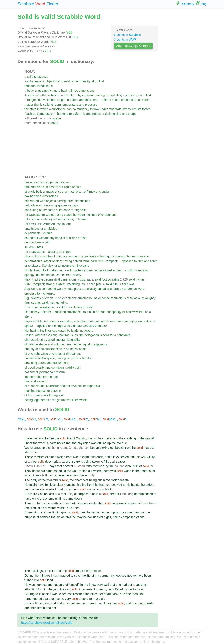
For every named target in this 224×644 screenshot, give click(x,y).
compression (46, 114)
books (119, 448)
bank (108, 489)
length (61, 100)
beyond (54, 589)
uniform (46, 312)
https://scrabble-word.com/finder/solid (47, 623)
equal (71, 603)
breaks (87, 358)
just (52, 303)
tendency (83, 109)
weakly (45, 307)
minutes (45, 576)
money (91, 489)
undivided (51, 229)
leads (75, 331)
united (102, 289)
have (41, 485)
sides (146, 100)
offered (118, 589)
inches (140, 279)
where (97, 471)
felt (47, 485)
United (29, 335)
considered (95, 517)
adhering (103, 256)
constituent (48, 256)
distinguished (108, 270)
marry (103, 589)
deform (77, 114)
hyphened (47, 293)
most (34, 462)
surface (46, 219)
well (106, 585)
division (51, 335)
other (48, 261)
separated (59, 331)
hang (28, 499)
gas (64, 512)
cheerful (115, 494)
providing (31, 363)
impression (139, 256)
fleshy (35, 312)
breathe (71, 517)
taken (96, 462)
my (97, 576)
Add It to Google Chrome (133, 46)
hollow (34, 205)
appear (133, 503)
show (28, 452)
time (32, 224)
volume (65, 182)
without (51, 215)
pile (115, 284)
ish (56, 419)
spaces (63, 205)
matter (29, 105)
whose (69, 289)
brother (87, 485)
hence (50, 275)
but (36, 238)
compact (74, 256)
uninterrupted (46, 224)
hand (49, 471)
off (35, 603)
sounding (60, 471)
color (45, 395)
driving (102, 443)
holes (74, 349)
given (138, 321)
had (102, 485)
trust (58, 298)
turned (68, 489)
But (27, 494)
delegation (92, 335)
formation (95, 571)
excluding (66, 321)
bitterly (61, 485)
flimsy (91, 192)
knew (93, 585)
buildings (37, 571)
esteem (71, 298)
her (110, 589)
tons (93, 457)
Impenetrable (34, 321)
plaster (83, 475)
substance (41, 77)
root (102, 312)
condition (58, 368)
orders (150, 485)
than (83, 81)
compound (49, 289)
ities (71, 419)
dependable (33, 233)
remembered (33, 599)
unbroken (81, 219)
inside (82, 349)
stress (127, 109)
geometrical (52, 279)
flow (96, 109)
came (70, 499)
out (112, 448)
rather (75, 81)
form (74, 95)
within (140, 312)
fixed (67, 95)
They (28, 471)
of (110, 100)
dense (40, 275)
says (53, 466)
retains (97, 114)
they (109, 603)
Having (29, 256)
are (84, 289)
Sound (29, 307)
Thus (28, 503)
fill (105, 462)
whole (83, 400)
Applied (30, 289)
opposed (128, 261)
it (84, 114)
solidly (70, 368)
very (100, 585)
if (93, 485)
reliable (47, 233)
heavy (77, 275)
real (63, 494)
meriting (30, 391)
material (93, 321)
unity (70, 494)
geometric (45, 91)
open (89, 331)
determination (144, 494)
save (77, 576)
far (39, 503)
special (60, 238)
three (75, 91)
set (94, 512)
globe (78, 270)
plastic (36, 266)
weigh (61, 457)
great (69, 462)
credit (49, 298)
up (109, 443)
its (107, 95)
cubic (82, 279)
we (63, 517)
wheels (43, 443)
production (37, 508)
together (39, 400)
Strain (29, 603)
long (41, 438)
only (92, 475)
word (60, 289)
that (57, 81)
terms (40, 242)
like (44, 266)
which (46, 100)
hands (135, 485)
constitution (74, 307)
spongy (29, 275)
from (120, 270)
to (91, 109)
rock (114, 480)
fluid (101, 81)
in (59, 95)
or (43, 81)
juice (46, 603)
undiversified (70, 400)
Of (26, 312)
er (32, 419)
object (50, 81)
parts (59, 256)
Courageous (33, 594)
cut (100, 480)
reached (79, 594)
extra (60, 215)
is (62, 81)
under (104, 109)
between (79, 215)
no (74, 109)
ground (84, 599)
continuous (64, 224)
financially (31, 381)
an (121, 289)
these (80, 503)
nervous (41, 585)
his (43, 471)
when (63, 594)
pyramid (52, 480)
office (94, 594)
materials (74, 192)
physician (84, 443)
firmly (92, 256)
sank (115, 594)
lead (50, 580)
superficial (94, 386)
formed (67, 503)
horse (108, 438)
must (83, 512)
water (52, 508)
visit (102, 599)
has (54, 100)
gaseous (102, 344)
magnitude (34, 100)
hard (94, 261)
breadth (72, 100)
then (135, 594)
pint (140, 603)
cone (89, 270)
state (33, 109)
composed (128, 517)
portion (147, 321)
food (27, 86)
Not (27, 270)
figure (56, 91)
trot (69, 438)
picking (105, 448)
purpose (83, 494)
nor (93, 344)
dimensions (87, 91)
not (43, 86)
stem (28, 316)
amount (81, 603)
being (87, 462)
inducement (87, 589)
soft (32, 372)
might (33, 485)
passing (141, 585)
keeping (53, 252)
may (80, 517)
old (95, 438)
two (76, 457)
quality (76, 340)
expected (122, 457)
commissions (39, 489)
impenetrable (33, 377)
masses (39, 457)
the (27, 109)
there (106, 471)
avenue (122, 443)
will (149, 457)
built (39, 192)
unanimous (32, 229)
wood (128, 471)
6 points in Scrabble (127, 35)
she (118, 585)
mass (147, 448)
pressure (91, 105)
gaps (75, 205)
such (29, 114)
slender (104, 192)
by (80, 95)
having (66, 91)
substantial (85, 298)
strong (63, 192)
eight (86, 457)
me (35, 452)
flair (84, 238)
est (44, 419)
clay (50, 266)
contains (113, 279)
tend (65, 114)
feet (118, 576)
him (45, 589)
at (52, 105)
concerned (32, 201)
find (85, 471)
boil (54, 608)
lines (94, 215)
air (58, 517)
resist (122, 256)
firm (27, 187)
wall (132, 284)
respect (41, 391)
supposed (63, 326)
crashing (130, 438)
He (27, 485)
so (65, 256)
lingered (64, 576)
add (59, 603)
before (50, 438)
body (30, 91)
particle (104, 321)
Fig (27, 298)
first (141, 594)
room (57, 105)
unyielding (73, 284)
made (50, 192)
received (116, 485)
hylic (22, 419)
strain (41, 608)
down (78, 499)
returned (36, 448)
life (89, 576)
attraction (31, 589)
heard (36, 471)
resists (137, 109)
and (82, 100)
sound (29, 238)
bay (100, 438)
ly (96, 419)
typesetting (36, 215)
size (118, 114)
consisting (31, 210)
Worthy (36, 298)
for (112, 335)
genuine (62, 303)
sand (86, 266)
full (43, 270)
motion (104, 512)
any (52, 238)
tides (76, 508)
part (105, 100)
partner (105, 576)
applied (42, 326)
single (56, 400)
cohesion (88, 95)
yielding (44, 372)
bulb (92, 312)
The (27, 480)
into (76, 489)
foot (104, 279)
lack (51, 494)
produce (119, 512)
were (128, 466)
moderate (115, 109)
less (53, 485)
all (140, 100)
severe (29, 247)
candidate (124, 335)
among (100, 95)
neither (77, 344)
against (71, 485)
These (29, 457)
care (77, 462)
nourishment (60, 363)
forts (89, 466)
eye (55, 377)
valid (45, 303)
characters (108, 215)
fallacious (137, 298)
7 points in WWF (125, 39)
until (58, 499)
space (116, 100)
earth (54, 503)
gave (53, 443)
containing (50, 205)
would (123, 503)
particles (115, 95)
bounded (127, 100)
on (136, 100)
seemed (127, 576)
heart (107, 594)
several (68, 466)
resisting (50, 321)
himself (74, 585)
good (32, 242)
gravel (150, 438)
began (95, 448)
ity (84, 419)
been (153, 503)
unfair (39, 247)
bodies (57, 261)
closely (92, 289)
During (29, 576)
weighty (150, 298)
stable (41, 187)
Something (32, 512)
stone (53, 457)
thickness (92, 100)
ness (110, 419)
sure (62, 585)
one (139, 270)
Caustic (81, 438)
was (30, 438)
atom (117, 321)
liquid (90, 81)
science (45, 517)
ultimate (76, 326)
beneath (123, 480)
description (53, 462)
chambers (82, 480)
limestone (81, 571)
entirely (29, 349)
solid (30, 77)
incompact (68, 266)
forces (146, 109)
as (35, 114)
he (97, 485)
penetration (32, 261)
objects (51, 201)
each (100, 457)
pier (99, 284)
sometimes (64, 275)
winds (61, 508)
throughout (78, 210)
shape (132, 114)
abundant (44, 363)
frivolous (120, 298)
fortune (138, 589)
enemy (50, 499)
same (51, 210)
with (42, 201)
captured (99, 466)
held (54, 95)
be (154, 457)
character (59, 354)
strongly (30, 192)
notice (61, 443)
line (34, 219)
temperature (70, 105)
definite (110, 114)
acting (29, 400)
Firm (28, 284)
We (27, 448)
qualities (71, 238)
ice (152, 466)
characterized (34, 340)
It (25, 438)
